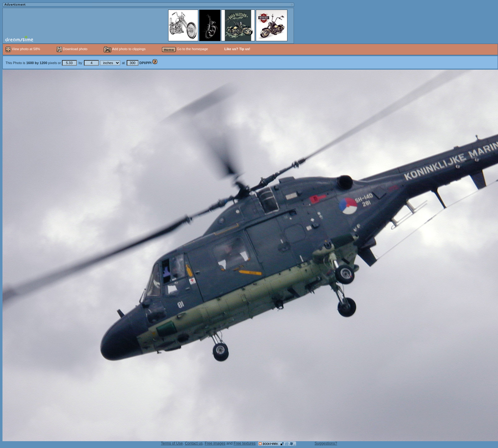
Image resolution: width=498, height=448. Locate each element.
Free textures (245, 443)
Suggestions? (326, 443)
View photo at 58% (23, 49)
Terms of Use (172, 443)
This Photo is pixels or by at (79, 63)
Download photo (72, 49)
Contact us (194, 443)
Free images (215, 443)
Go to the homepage (185, 49)
